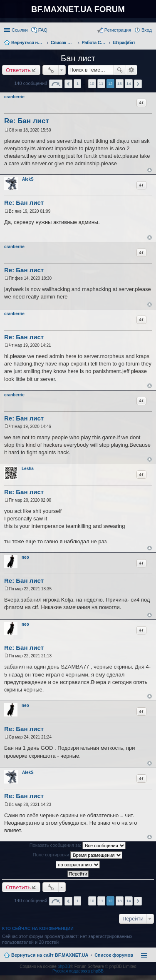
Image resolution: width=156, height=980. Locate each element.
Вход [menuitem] (147, 30)
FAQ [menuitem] (43, 30)
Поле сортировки (78, 855)
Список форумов (114, 955)
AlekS (28, 179)
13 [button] (120, 83)
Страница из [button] (56, 84)
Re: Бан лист (27, 121)
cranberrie (14, 97)
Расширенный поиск (132, 70)
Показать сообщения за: (78, 846)
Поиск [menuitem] (149, 43)
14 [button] (129, 83)
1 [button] (78, 83)
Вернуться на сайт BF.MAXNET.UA (50, 955)
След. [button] (138, 84)
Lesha (28, 469)
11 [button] (101, 83)
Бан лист (78, 58)
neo (25, 557)
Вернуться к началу (150, 170)
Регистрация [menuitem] (118, 30)
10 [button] (92, 83)
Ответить (18, 70)
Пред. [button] (68, 84)
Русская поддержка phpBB (78, 971)
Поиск (120, 70)
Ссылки (20, 30)
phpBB (64, 966)
